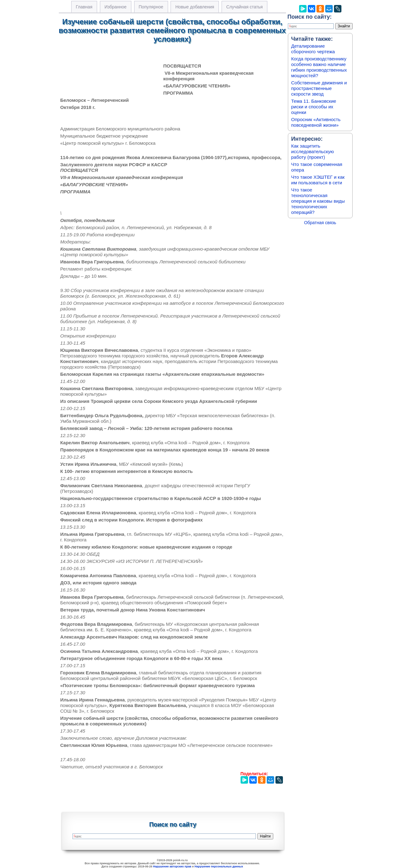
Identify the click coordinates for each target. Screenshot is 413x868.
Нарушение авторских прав (172, 866)
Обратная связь (320, 223)
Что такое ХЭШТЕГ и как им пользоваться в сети (318, 180)
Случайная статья (244, 7)
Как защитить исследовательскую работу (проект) (313, 151)
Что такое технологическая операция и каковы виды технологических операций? (318, 201)
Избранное (116, 7)
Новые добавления (195, 7)
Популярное (151, 7)
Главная (84, 7)
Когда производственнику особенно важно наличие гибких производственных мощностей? (319, 67)
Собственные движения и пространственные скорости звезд (319, 88)
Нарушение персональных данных (219, 866)
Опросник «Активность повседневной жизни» (316, 122)
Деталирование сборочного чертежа (313, 49)
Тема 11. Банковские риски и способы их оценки (314, 107)
